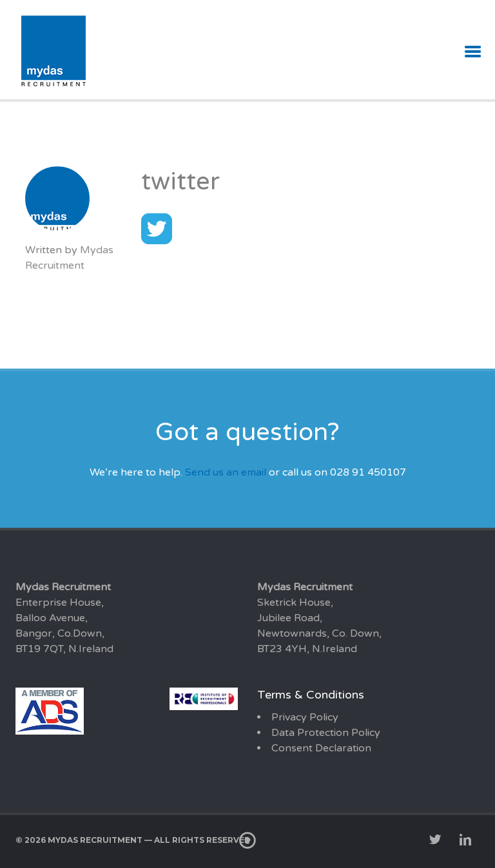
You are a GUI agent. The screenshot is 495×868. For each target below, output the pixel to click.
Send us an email (226, 472)
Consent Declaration (321, 748)
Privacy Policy (305, 717)
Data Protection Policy (326, 733)
